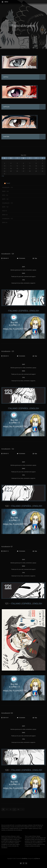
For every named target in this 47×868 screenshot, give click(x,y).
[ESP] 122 (5, 222)
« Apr (3, 176)
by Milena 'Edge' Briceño (24, 30)
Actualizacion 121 (7, 547)
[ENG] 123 (5, 215)
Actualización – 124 (7, 187)
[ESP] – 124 (5, 199)
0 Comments (21, 258)
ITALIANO (13, 311)
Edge (35, 258)
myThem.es (37, 859)
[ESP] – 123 (5, 207)
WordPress (25, 859)
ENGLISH (35, 311)
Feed (8, 183)
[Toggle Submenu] (42, 77)
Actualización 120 (7, 713)
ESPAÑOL (24, 311)
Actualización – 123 (7, 203)
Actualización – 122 (7, 219)
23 (18, 809)
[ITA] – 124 (5, 195)
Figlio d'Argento (23, 26)
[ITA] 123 (5, 211)
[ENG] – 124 (5, 191)
